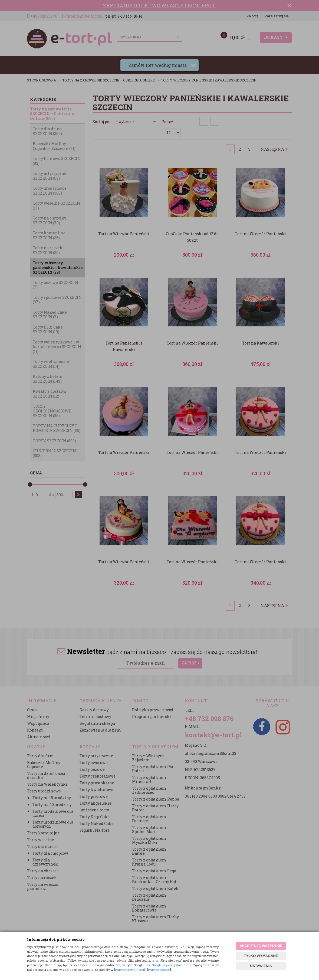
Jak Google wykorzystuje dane (168, 965)
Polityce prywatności (129, 970)
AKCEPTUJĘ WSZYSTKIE (261, 946)
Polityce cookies (159, 970)
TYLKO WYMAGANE (261, 956)
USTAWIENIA (261, 966)
